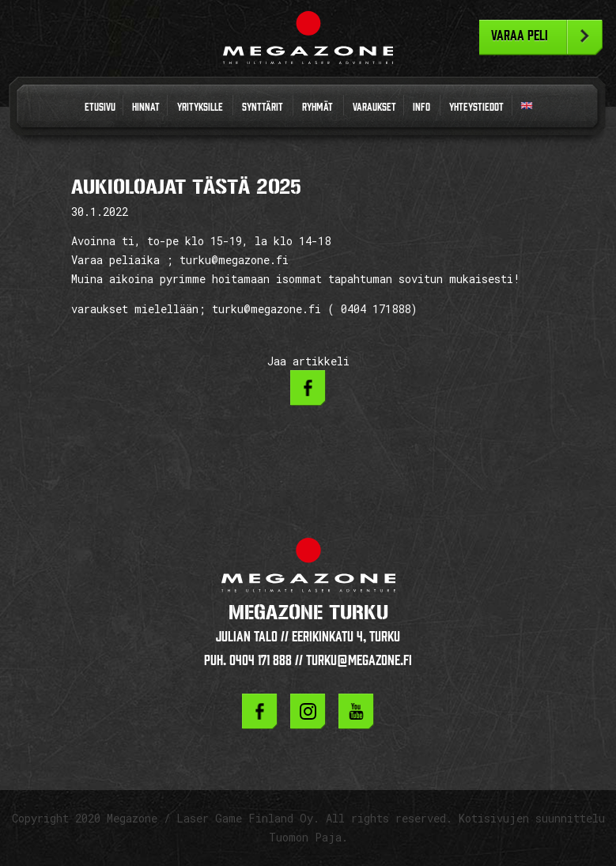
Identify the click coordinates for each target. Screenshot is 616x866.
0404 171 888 (261, 660)
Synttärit (263, 107)
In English (527, 109)
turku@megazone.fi (359, 660)
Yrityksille (200, 107)
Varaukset (374, 107)
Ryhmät (317, 107)
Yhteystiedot (476, 107)
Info (421, 107)
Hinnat (146, 107)
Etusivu (100, 107)
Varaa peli (520, 36)
